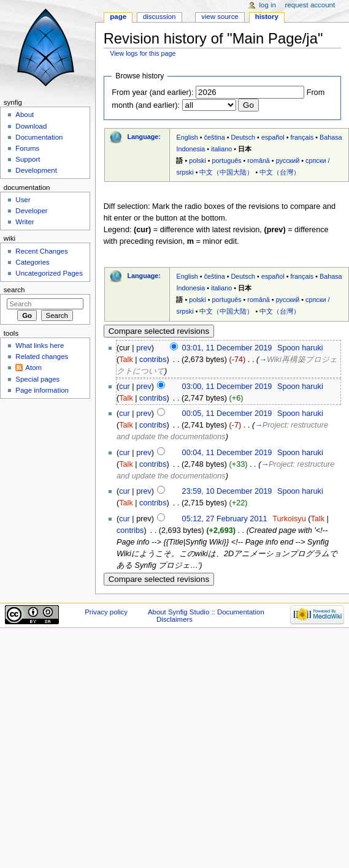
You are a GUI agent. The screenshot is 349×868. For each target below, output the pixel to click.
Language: (144, 137)
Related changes (42, 357)
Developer (31, 211)
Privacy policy (106, 612)
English (187, 137)
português (227, 160)
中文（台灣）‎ (280, 172)
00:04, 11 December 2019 (227, 453)
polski (198, 160)
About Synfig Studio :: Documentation (206, 612)
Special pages (37, 379)
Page (118, 17)
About (25, 115)
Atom (33, 368)
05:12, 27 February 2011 (225, 519)
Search (14, 290)
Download (31, 126)
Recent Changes (41, 251)
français (302, 137)
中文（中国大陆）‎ (226, 172)
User (23, 200)
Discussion (159, 17)
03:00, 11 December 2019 (227, 387)
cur (125, 387)
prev (144, 348)
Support (28, 159)
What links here (40, 345)
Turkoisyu (289, 519)
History (267, 17)
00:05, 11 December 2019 (227, 413)
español (273, 137)
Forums (27, 148)
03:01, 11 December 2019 (227, 348)
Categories (32, 262)
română (259, 160)
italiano (221, 149)
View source (220, 17)
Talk (126, 360)
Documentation (39, 137)
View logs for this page (143, 53)
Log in (268, 5)
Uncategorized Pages (49, 273)
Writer (25, 222)
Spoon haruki (300, 348)
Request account (310, 5)
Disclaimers (174, 619)
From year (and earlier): (152, 92)
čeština (215, 137)
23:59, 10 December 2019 (227, 491)
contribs (153, 360)
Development (36, 170)
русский (288, 160)
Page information (42, 390)
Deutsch (244, 137)
